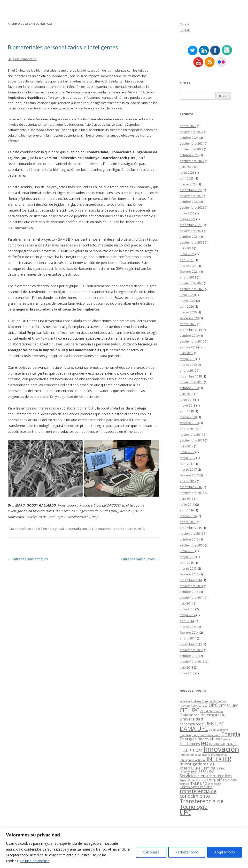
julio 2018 (186, 394)
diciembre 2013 (191, 644)
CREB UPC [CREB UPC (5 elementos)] (213, 724)
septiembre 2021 (192, 242)
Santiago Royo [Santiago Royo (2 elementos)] (189, 772)
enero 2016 (188, 522)
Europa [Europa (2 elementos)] (225, 739)
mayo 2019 (188, 359)
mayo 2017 (188, 458)
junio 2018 (187, 400)
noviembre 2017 (191, 434)
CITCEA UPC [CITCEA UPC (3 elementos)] (229, 706)
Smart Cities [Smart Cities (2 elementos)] (187, 780)
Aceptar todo (225, 852)
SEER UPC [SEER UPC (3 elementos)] (206, 772)
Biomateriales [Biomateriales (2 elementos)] (189, 706)
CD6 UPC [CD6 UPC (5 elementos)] (208, 705)
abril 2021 (187, 260)
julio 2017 (186, 446)
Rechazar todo (187, 852)
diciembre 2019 (191, 330)
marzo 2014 (188, 627)
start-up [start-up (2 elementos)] (185, 784)
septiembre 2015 (192, 545)
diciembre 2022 (191, 190)
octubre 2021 (189, 237)
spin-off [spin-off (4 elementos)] (214, 780)
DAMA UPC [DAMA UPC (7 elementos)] (194, 729)
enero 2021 (188, 277)
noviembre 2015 (191, 533)
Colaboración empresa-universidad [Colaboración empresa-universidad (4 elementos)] (203, 717)
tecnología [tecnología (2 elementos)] (214, 784)
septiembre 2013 (192, 662)
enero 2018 (188, 429)
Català (184, 24)
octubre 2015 (189, 539)
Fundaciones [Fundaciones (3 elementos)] (190, 744)
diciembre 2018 (191, 376)
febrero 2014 (189, 632)
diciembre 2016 (191, 487)
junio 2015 (187, 551)
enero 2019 (188, 370)
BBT (90, 529)
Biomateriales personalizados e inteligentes (63, 47)
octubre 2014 (189, 592)
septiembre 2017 (192, 440)
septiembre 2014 (192, 598)
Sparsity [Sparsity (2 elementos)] (201, 780)
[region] (124, 848)
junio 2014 (187, 609)
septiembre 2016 (192, 493)
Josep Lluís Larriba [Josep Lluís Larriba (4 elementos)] (198, 768)
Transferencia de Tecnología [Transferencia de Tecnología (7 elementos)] (202, 804)
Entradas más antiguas (28, 559)
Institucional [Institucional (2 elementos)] (219, 755)
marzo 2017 (188, 469)
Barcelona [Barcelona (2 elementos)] (220, 701)
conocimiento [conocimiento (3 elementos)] (190, 724)
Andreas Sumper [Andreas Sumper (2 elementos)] (202, 701)
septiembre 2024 (192, 143)
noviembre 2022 (191, 196)
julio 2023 (186, 167)
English (185, 30)
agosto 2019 (189, 347)
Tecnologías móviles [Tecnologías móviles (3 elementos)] (196, 787)
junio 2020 (187, 295)
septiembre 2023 (192, 161)
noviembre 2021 (191, 231)
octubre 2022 (189, 202)
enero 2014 (188, 638)
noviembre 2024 (191, 132)
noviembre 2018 (191, 382)
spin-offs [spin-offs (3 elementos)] (230, 780)
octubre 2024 (189, 138)
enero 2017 (188, 481)
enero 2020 (188, 324)
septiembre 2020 (192, 289)
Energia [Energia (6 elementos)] (231, 734)
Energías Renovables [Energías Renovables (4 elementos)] (200, 739)
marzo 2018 (188, 417)
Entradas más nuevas (140, 559)
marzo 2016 (188, 516)
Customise (151, 852)
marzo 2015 (188, 568)
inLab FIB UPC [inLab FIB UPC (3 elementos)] (191, 750)
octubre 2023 (189, 155)
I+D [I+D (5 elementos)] (205, 743)
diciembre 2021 (191, 225)
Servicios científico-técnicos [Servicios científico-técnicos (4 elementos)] (206, 776)
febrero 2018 (189, 423)
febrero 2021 (189, 271)
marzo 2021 (188, 266)
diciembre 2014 (191, 580)
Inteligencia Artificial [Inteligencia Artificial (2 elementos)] (193, 760)
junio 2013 (187, 673)
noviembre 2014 (191, 586)
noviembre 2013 (191, 650)
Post (51, 529)
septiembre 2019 (192, 341)
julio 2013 (186, 667)
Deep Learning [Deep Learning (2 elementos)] (218, 730)
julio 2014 (186, 603)
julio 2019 (186, 353)
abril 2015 (187, 563)
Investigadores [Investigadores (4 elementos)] (194, 764)
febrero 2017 (189, 475)
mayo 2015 (188, 557)
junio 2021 (187, 254)
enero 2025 (188, 126)
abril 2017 (187, 464)
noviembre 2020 (191, 283)
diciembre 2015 (191, 528)
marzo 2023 (188, 184)
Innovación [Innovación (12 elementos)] (221, 749)
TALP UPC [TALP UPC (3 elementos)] (199, 783)
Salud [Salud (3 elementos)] (221, 768)
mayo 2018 (188, 405)
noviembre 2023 (191, 149)
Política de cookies (35, 861)
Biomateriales (105, 529)
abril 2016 (187, 510)
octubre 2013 (189, 656)
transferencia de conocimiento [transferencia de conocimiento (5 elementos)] (198, 794)
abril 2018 (187, 411)
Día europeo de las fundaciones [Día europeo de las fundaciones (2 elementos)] (200, 735)
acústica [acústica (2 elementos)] (185, 701)
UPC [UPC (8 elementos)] (185, 812)
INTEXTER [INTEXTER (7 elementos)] (219, 759)
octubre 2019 (189, 336)
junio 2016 (187, 504)
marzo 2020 (188, 312)
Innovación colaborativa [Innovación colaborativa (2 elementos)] (195, 755)
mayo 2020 (188, 301)
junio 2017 (187, 452)
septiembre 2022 (192, 207)
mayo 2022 (188, 219)
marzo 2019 (188, 365)
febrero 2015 (189, 574)
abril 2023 (187, 178)
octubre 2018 (189, 388)
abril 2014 (187, 621)
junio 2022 (187, 213)
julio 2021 (186, 248)
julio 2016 (186, 499)
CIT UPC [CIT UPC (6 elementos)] (190, 710)
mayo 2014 (188, 615)
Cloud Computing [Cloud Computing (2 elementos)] (211, 711)
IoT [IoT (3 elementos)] (212, 764)
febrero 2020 (189, 318)
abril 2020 (187, 306)
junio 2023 (187, 172)
